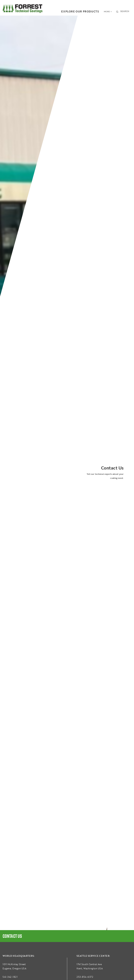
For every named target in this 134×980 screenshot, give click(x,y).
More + (108, 11)
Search (125, 11)
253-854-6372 (85, 977)
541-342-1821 (10, 977)
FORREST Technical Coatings (23, 9)
